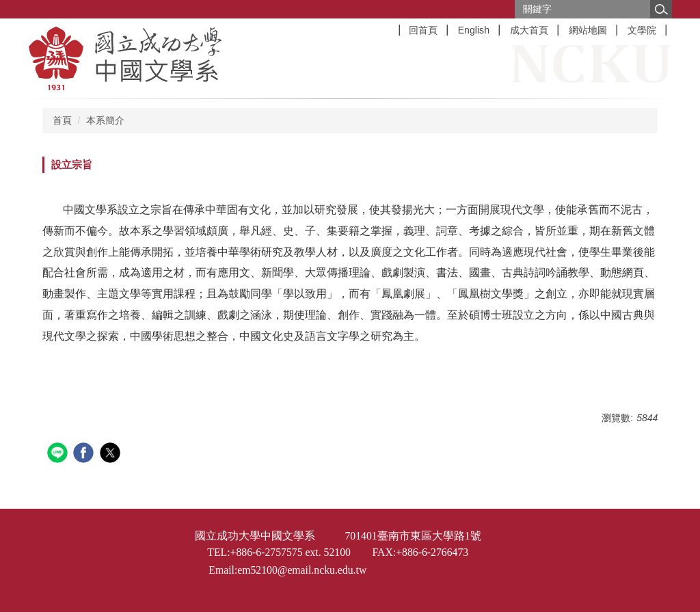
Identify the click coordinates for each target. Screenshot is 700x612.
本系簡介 (105, 120)
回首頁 (423, 30)
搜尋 (661, 9)
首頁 (62, 120)
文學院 (642, 30)
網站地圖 (588, 30)
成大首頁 (529, 30)
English (474, 30)
